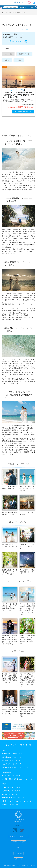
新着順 (7, 60)
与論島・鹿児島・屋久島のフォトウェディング (18, 779)
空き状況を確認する (23, 112)
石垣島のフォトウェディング (12, 761)
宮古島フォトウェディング (12, 791)
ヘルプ (18, 848)
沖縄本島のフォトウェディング (13, 754)
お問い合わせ (19, 859)
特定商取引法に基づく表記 (19, 842)
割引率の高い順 (24, 54)
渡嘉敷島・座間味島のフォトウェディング (16, 767)
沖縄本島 (4, 67)
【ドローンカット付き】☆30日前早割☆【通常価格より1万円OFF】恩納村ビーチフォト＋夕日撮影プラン (18, 95)
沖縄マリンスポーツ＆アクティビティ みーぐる (18, 801)
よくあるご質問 (18, 853)
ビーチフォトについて (26, 29)
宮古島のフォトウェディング (12, 757)
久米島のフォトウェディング (12, 764)
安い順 (19, 60)
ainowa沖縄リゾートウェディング (14, 798)
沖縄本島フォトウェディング (12, 787)
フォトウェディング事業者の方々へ (19, 836)
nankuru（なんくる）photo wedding (14, 90)
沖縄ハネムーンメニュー (11, 804)
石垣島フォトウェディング (12, 794)
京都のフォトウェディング (12, 776)
